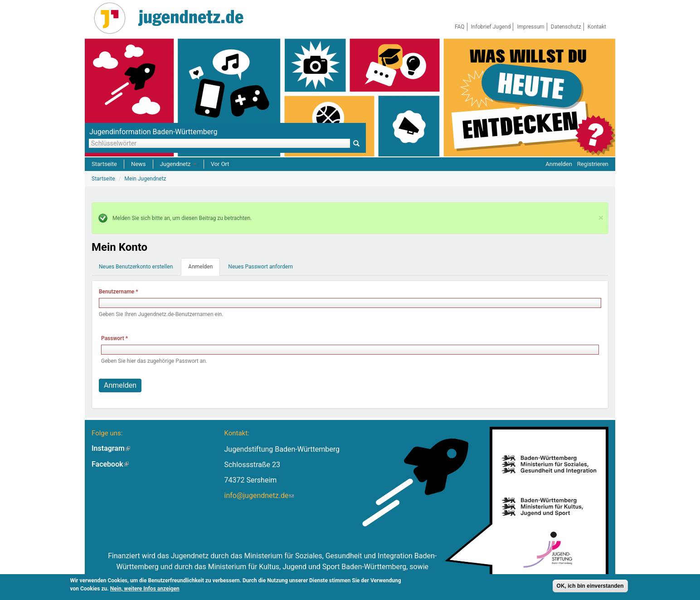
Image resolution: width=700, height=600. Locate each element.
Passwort (114, 338)
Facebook (110, 464)
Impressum (530, 27)
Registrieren (593, 164)
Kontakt (597, 27)
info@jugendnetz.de (259, 495)
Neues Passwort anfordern (260, 267)
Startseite (104, 164)
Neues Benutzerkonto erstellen (136, 267)
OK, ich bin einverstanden (590, 586)
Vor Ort (220, 164)
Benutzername (119, 292)
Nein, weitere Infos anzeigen (145, 589)
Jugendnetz (178, 164)
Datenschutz (566, 27)
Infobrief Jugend (491, 27)
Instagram (111, 448)
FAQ (460, 27)
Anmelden (559, 164)
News (139, 164)
